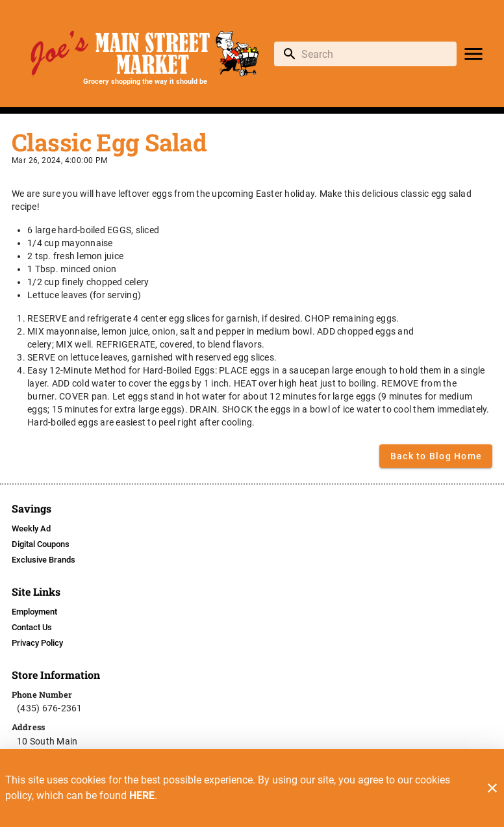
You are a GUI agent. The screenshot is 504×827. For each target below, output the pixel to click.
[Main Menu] (473, 54)
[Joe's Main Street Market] (145, 54)
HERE (142, 795)
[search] (374, 54)
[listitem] (31, 529)
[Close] (492, 788)
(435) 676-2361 (50, 708)
